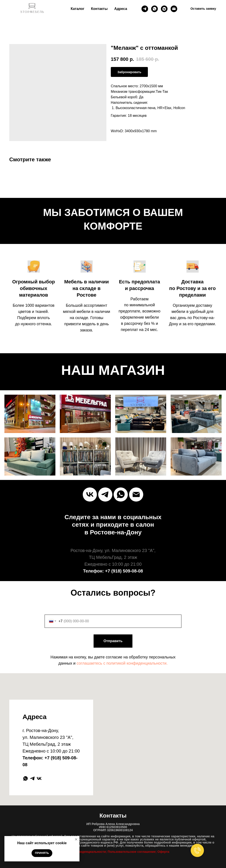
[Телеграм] (145, 9)
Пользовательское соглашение (132, 852)
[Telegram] (105, 494)
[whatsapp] (154, 9)
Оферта (163, 852)
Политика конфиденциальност (80, 852)
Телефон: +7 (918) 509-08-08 (113, 571)
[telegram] (32, 778)
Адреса (121, 9)
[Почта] (174, 9)
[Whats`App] (121, 494)
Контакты (99, 9)
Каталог (77, 9)
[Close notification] (76, 839)
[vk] (90, 494)
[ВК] (164, 9)
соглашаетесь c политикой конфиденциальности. (122, 663)
